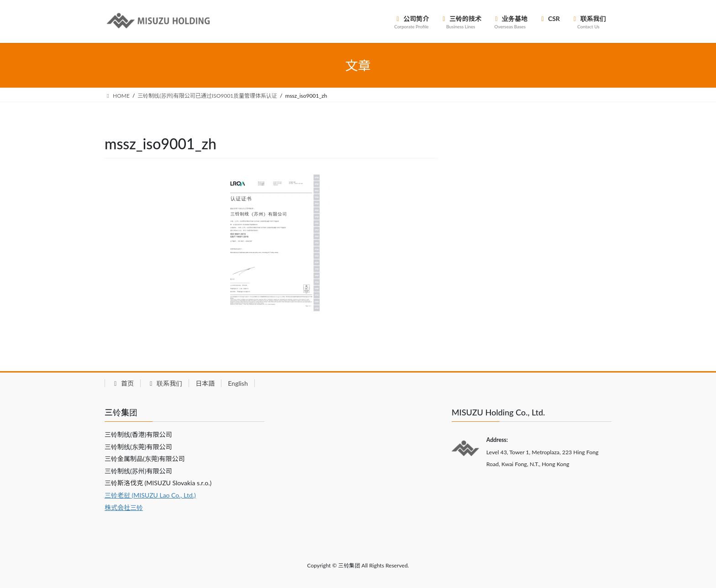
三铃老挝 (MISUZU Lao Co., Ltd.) (150, 495)
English (238, 383)
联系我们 (165, 383)
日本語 (205, 383)
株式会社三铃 (124, 507)
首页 (123, 383)
